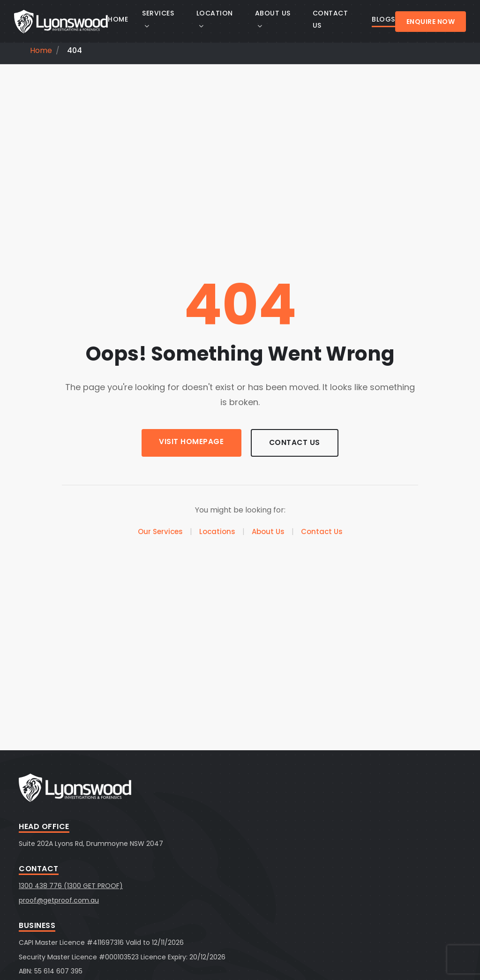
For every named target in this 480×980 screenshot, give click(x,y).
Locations (217, 532)
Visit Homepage (190, 442)
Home (41, 50)
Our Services (160, 532)
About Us (268, 532)
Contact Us (296, 443)
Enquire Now (431, 22)
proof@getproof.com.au (59, 900)
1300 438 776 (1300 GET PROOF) (71, 886)
